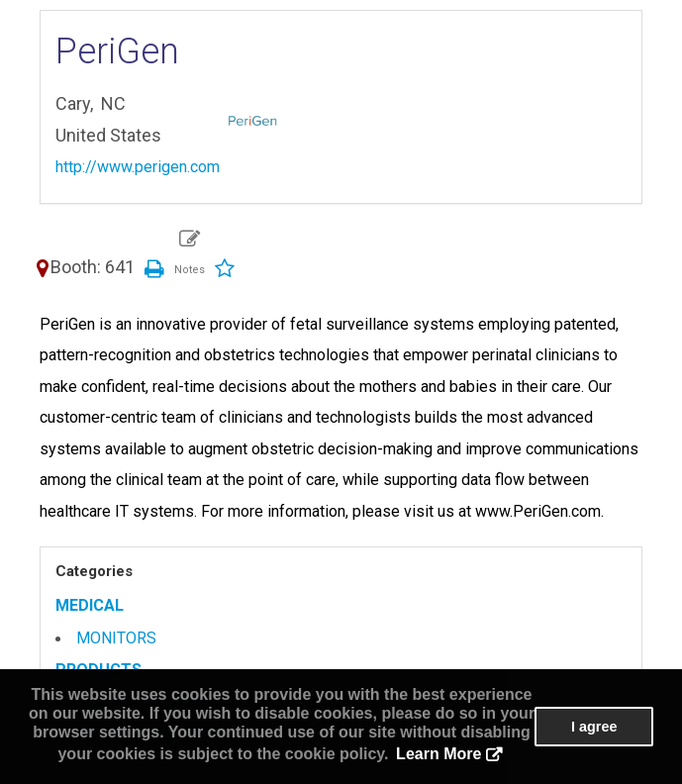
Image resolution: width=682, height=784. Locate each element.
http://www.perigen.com (138, 167)
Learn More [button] (438, 754)
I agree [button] (594, 727)
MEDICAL (90, 605)
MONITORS (116, 638)
